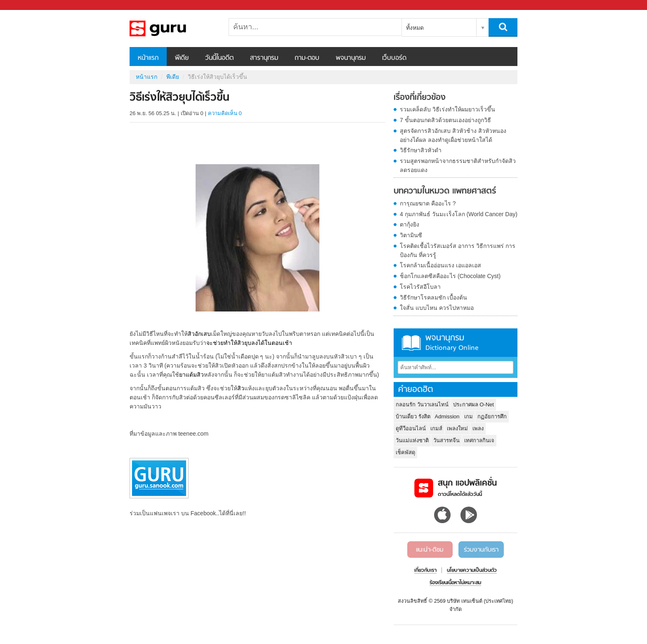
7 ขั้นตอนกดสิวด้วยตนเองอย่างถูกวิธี (445, 120)
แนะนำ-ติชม (430, 550)
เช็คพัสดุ (405, 452)
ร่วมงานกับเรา (481, 550)
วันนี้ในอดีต (219, 58)
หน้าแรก (148, 58)
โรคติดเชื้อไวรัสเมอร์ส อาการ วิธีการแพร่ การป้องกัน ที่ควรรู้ (458, 250)
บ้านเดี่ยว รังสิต (413, 416)
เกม (469, 416)
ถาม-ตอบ (307, 58)
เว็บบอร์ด (394, 58)
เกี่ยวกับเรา (425, 571)
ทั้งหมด (415, 28)
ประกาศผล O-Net (473, 405)
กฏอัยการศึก (492, 416)
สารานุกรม (264, 58)
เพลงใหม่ (457, 428)
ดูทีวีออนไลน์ (411, 428)
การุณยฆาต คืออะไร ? (428, 203)
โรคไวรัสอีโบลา (420, 287)
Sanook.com (25, 5)
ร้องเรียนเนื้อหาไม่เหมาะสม (455, 583)
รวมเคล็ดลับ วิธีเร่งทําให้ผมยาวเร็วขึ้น (447, 109)
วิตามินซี (411, 235)
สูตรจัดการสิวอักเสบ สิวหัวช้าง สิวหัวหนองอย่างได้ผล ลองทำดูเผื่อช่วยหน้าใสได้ (453, 135)
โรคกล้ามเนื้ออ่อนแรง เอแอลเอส (440, 265)
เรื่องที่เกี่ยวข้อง (420, 98)
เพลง (478, 428)
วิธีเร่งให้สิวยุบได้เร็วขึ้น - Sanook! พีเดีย (173, 28)
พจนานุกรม (351, 58)
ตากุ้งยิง (410, 224)
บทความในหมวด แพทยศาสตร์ (445, 191)
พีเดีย (182, 58)
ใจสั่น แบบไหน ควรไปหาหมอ (437, 308)
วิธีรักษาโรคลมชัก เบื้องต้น (433, 297)
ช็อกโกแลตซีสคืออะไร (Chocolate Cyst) (450, 276)
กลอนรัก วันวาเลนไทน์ (422, 405)
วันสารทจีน (446, 440)
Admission (447, 416)
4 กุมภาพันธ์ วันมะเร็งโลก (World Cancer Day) (459, 214)
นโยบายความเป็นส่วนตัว (472, 571)
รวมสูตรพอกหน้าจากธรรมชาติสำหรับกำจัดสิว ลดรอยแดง (458, 165)
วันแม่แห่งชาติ (412, 440)
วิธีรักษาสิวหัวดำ (421, 150)
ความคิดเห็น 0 (225, 113)
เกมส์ (436, 428)
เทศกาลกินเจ (479, 440)
